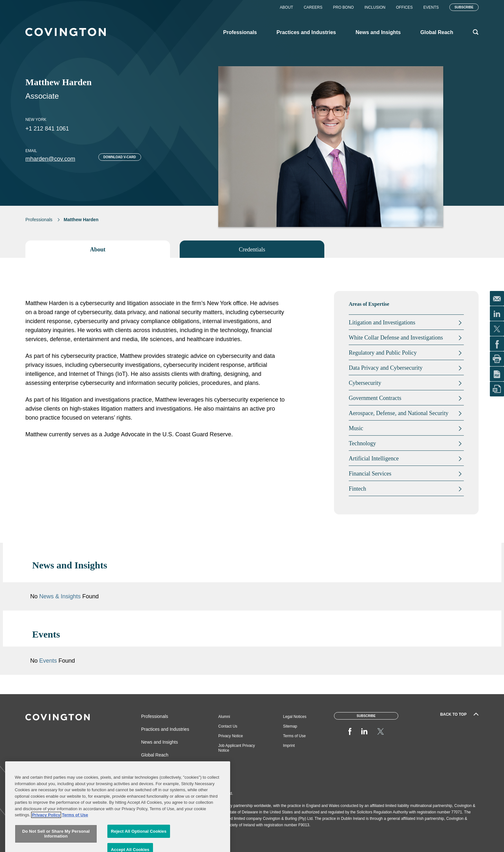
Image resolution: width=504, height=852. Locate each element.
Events (431, 7)
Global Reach (155, 755)
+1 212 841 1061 (47, 129)
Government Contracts (375, 398)
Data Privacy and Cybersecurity (386, 368)
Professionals (39, 220)
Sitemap (290, 726)
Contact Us (228, 726)
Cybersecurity (365, 383)
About (287, 7)
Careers (313, 7)
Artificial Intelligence (374, 458)
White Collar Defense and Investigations (396, 338)
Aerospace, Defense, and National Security (399, 413)
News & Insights (60, 596)
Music (356, 428)
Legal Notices (295, 717)
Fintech (357, 489)
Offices (404, 7)
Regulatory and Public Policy (383, 353)
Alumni (224, 717)
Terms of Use (295, 736)
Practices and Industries (165, 729)
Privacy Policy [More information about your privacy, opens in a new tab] (46, 838)
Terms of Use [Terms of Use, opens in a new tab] (75, 838)
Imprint (289, 746)
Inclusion (375, 7)
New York (36, 120)
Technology (362, 443)
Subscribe (464, 7)
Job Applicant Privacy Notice (237, 748)
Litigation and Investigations (382, 322)
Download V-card (120, 157)
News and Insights (159, 742)
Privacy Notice (231, 736)
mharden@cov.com (50, 159)
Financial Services (370, 474)
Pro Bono (343, 7)
